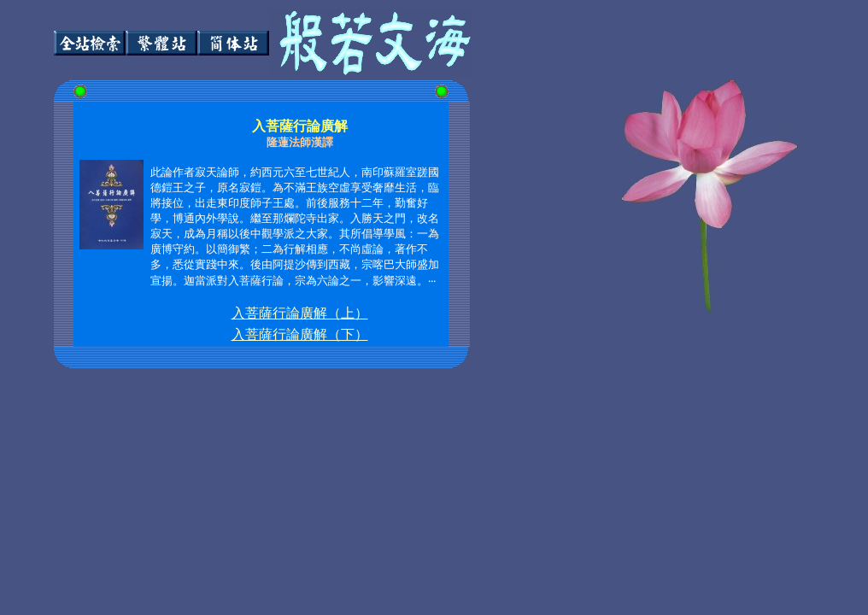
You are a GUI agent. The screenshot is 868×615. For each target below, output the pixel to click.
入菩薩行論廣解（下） (300, 334)
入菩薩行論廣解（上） (300, 313)
